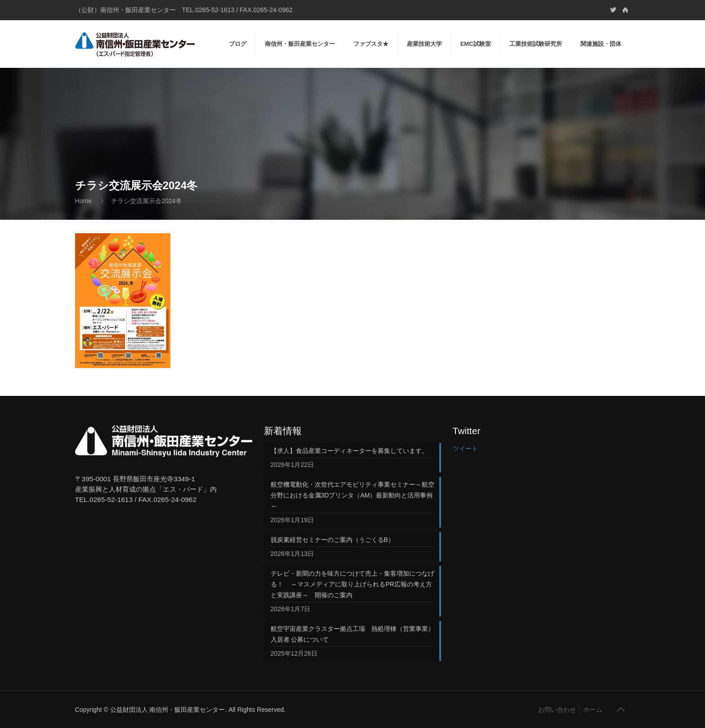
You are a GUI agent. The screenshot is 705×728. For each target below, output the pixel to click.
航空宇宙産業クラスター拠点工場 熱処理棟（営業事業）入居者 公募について (352, 634)
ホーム (593, 710)
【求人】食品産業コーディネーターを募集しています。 (349, 451)
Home (83, 201)
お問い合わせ (557, 710)
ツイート (465, 448)
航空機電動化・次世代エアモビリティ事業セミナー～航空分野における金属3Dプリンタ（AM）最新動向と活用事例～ (352, 495)
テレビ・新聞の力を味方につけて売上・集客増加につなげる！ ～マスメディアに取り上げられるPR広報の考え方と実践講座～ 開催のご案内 (352, 584)
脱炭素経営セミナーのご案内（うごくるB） (332, 540)
